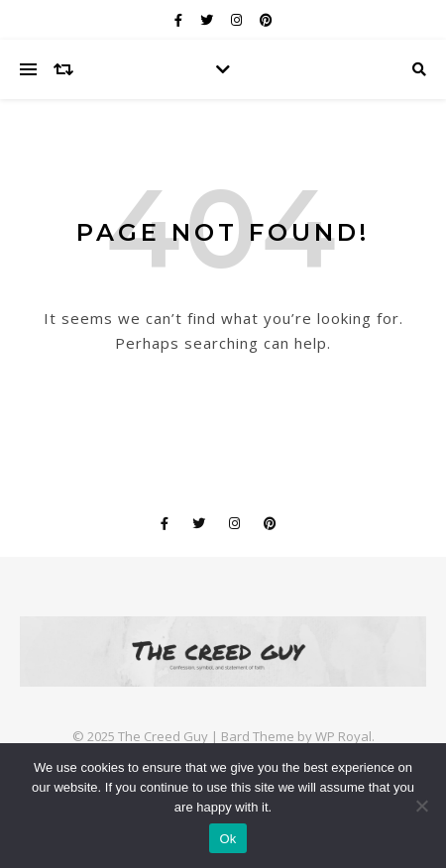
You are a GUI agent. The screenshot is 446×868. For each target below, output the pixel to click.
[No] (421, 806)
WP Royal (343, 736)
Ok (227, 839)
